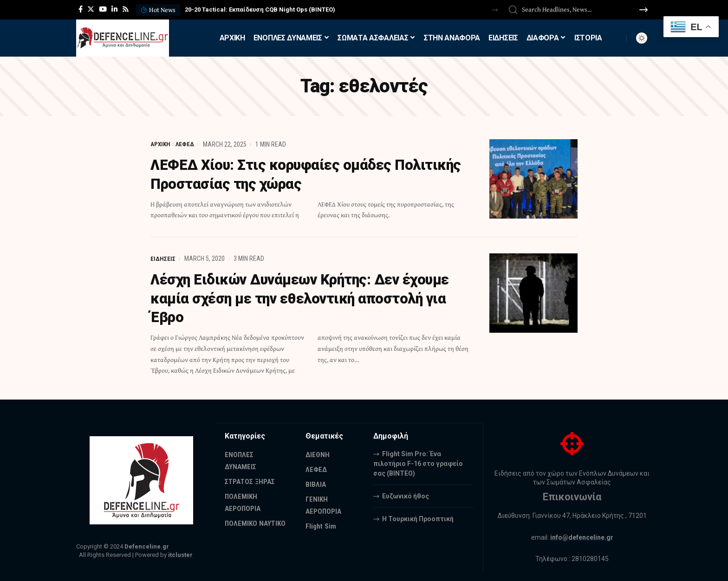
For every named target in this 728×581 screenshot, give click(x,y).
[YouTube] (103, 9)
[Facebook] (81, 9)
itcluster (180, 553)
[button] (495, 10)
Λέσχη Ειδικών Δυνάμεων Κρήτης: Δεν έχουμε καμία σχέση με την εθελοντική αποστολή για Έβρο (309, 297)
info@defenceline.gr (582, 536)
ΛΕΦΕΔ (186, 144)
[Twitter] (91, 9)
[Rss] (126, 9)
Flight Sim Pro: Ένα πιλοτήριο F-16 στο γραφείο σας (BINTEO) (418, 462)
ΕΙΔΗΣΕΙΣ (163, 258)
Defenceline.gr (147, 545)
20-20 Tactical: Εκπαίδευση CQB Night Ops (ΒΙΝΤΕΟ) (260, 10)
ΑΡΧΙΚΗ (161, 144)
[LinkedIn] (114, 9)
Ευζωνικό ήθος (406, 494)
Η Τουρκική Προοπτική (418, 517)
